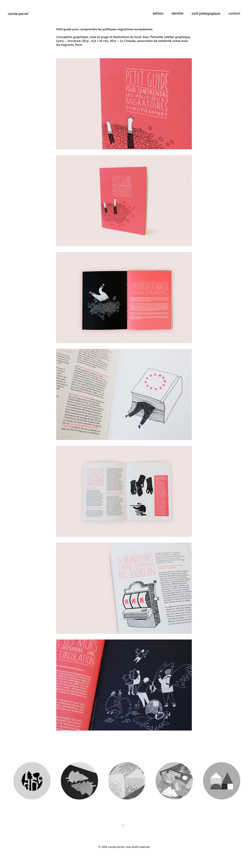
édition (158, 13)
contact (234, 13)
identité (177, 13)
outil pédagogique (206, 13)
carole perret (18, 13)
